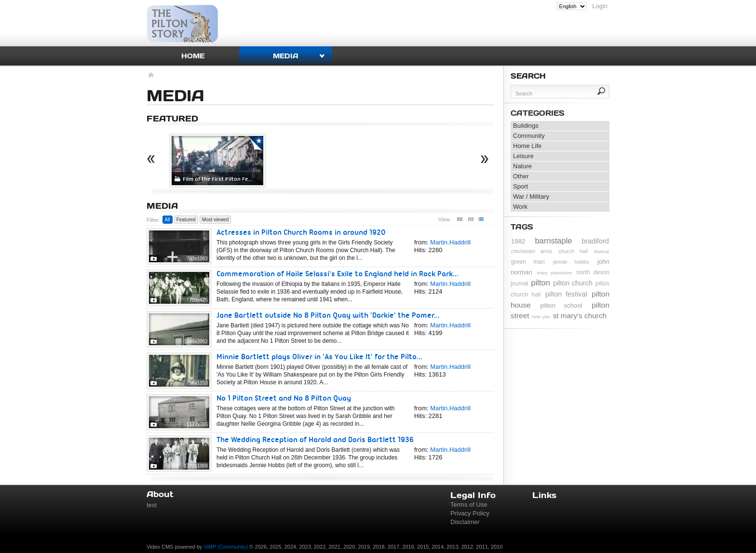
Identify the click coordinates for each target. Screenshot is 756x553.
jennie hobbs (571, 262)
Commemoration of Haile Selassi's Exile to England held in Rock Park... (337, 274)
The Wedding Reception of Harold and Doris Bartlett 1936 (315, 439)
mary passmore (554, 273)
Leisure (523, 156)
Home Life (527, 146)
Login (600, 6)
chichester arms (532, 251)
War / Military (531, 196)
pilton (541, 283)
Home (193, 56)
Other (521, 176)
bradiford (595, 241)
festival (601, 251)
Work (520, 207)
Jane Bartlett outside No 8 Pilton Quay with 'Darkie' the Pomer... (328, 315)
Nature (522, 166)
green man (528, 262)
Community (529, 136)
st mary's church (580, 316)
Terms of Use (469, 505)
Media (286, 56)
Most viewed (216, 220)
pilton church (573, 283)
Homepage (150, 76)
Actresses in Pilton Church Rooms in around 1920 (301, 232)
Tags (522, 227)
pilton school (561, 305)
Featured (186, 220)
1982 (518, 241)
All (168, 220)
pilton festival (566, 294)
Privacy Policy (470, 513)
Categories (538, 113)
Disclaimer (465, 522)
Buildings (526, 126)
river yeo (541, 317)
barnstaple (553, 241)
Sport (520, 186)
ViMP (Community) (226, 547)
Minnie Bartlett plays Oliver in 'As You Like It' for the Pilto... (319, 357)
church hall (573, 251)
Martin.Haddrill (450, 242)
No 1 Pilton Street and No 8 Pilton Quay (284, 398)
